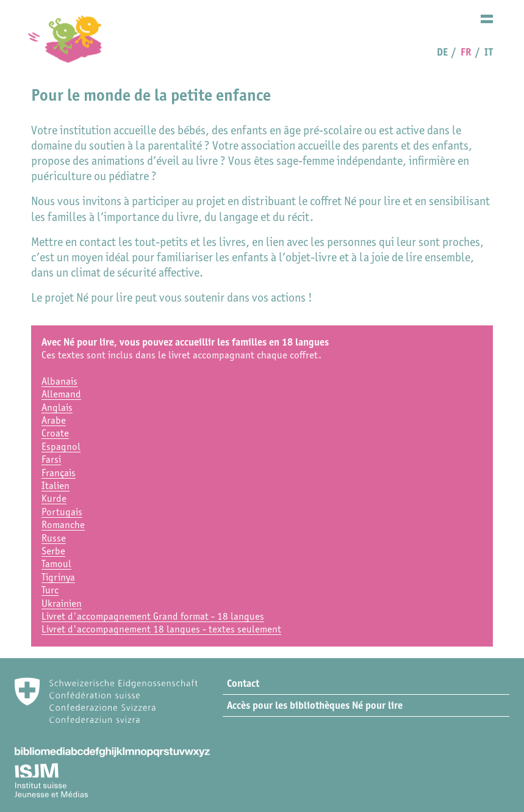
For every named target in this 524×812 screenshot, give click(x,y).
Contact (243, 683)
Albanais (59, 381)
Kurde (54, 498)
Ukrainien (62, 603)
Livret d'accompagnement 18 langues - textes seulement (161, 629)
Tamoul (56, 564)
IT (489, 52)
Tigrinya (58, 577)
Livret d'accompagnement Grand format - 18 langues (153, 616)
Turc (50, 590)
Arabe (54, 420)
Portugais (62, 512)
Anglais (57, 407)
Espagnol (61, 446)
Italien (56, 485)
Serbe (53, 551)
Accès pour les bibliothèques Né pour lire (315, 705)
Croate (55, 433)
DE (442, 52)
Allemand (61, 394)
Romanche (63, 524)
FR (466, 52)
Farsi (51, 459)
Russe (54, 538)
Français (59, 473)
